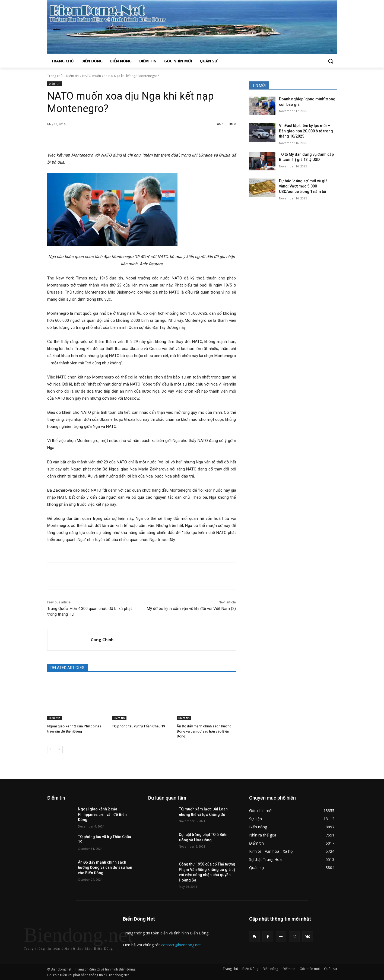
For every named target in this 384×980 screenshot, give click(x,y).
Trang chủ (55, 76)
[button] (331, 61)
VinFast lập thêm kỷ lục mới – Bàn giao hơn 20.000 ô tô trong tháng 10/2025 (306, 131)
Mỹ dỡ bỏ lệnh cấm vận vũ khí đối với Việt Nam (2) (191, 609)
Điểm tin (72, 76)
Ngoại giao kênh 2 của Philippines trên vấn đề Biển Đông (102, 814)
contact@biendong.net (181, 945)
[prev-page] (51, 749)
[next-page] (59, 749)
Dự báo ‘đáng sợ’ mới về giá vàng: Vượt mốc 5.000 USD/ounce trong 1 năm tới (303, 186)
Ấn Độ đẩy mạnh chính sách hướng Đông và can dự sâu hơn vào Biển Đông (204, 731)
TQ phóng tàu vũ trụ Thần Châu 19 (138, 726)
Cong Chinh (102, 639)
